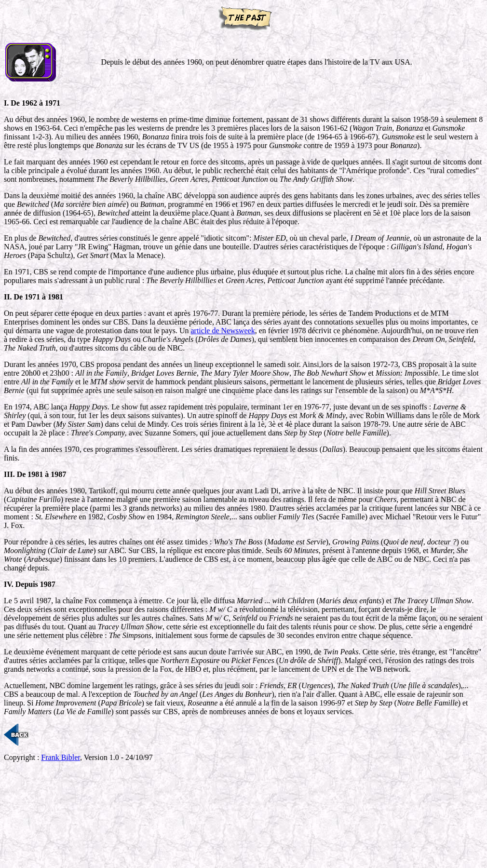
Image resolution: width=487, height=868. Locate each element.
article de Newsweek (223, 331)
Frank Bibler (61, 757)
